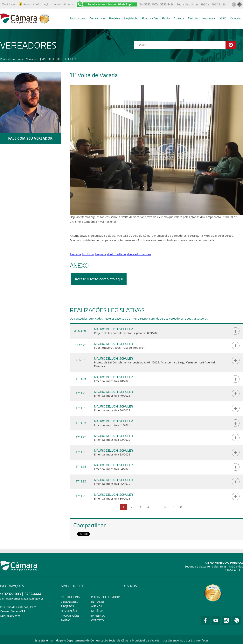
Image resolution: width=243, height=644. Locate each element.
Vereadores (98, 18)
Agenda (179, 18)
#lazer (122, 254)
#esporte (101, 254)
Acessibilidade (64, 4)
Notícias (193, 18)
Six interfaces (200, 640)
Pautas (66, 620)
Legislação (131, 18)
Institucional (78, 18)
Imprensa (209, 18)
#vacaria (75, 254)
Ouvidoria (8, 4)
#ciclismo (88, 254)
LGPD (223, 18)
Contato (236, 18)
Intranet (98, 602)
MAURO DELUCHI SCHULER (59, 59)
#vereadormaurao (139, 254)
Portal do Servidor (105, 597)
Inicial (21, 59)
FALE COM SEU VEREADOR (30, 138)
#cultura (113, 254)
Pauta (166, 18)
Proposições (150, 18)
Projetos (115, 18)
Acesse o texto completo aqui (99, 279)
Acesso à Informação (35, 4)
